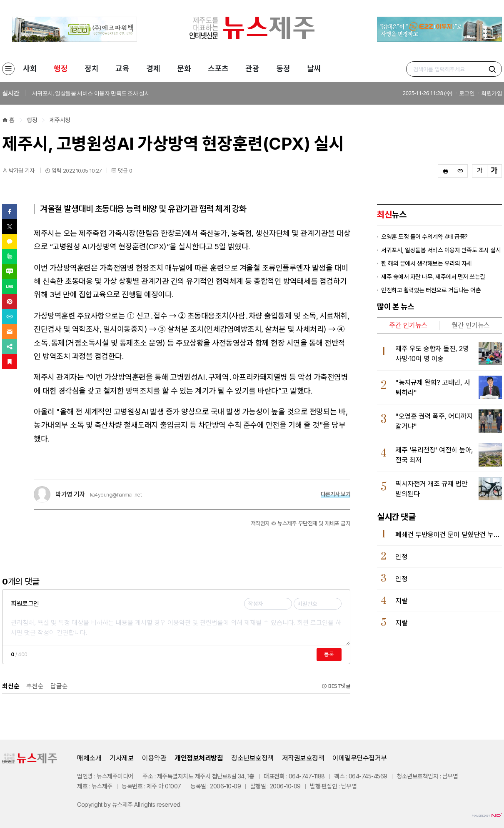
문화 (184, 69)
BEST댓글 (336, 686)
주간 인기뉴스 (408, 325)
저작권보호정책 (303, 758)
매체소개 (89, 758)
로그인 (467, 93)
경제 (153, 69)
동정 (283, 69)
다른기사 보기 (336, 494)
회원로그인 (25, 603)
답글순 (59, 686)
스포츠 (218, 69)
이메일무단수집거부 (360, 758)
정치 (91, 69)
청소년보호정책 (252, 758)
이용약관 (154, 758)
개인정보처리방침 (199, 758)
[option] (217, 93)
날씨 (314, 69)
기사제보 (122, 758)
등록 (329, 654)
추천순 (35, 686)
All (137, 804)
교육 (122, 69)
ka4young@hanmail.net (116, 495)
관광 (252, 69)
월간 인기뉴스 (471, 325)
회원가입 (492, 93)
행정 (61, 69)
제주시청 (60, 120)
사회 (30, 69)
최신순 (11, 686)
